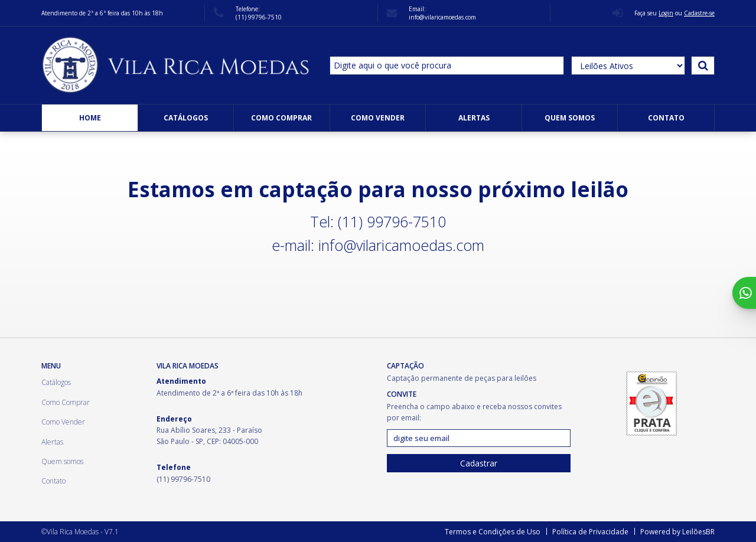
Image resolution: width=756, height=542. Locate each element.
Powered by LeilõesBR (677, 532)
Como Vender (378, 118)
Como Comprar (281, 118)
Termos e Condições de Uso (493, 532)
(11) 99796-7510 (259, 17)
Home (90, 118)
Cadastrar (479, 463)
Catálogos (186, 118)
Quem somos (570, 118)
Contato (666, 118)
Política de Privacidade (590, 532)
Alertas (474, 118)
